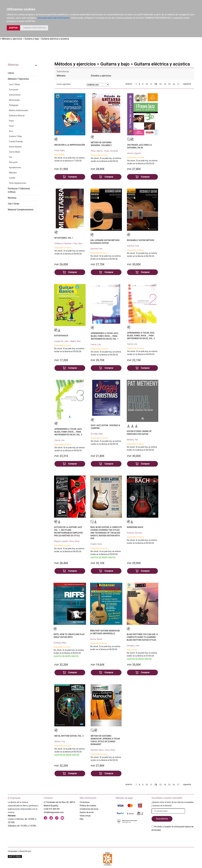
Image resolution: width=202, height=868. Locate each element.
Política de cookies (88, 806)
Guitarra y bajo (32, 39)
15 (169, 84)
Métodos (13, 173)
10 (147, 84)
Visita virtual (85, 816)
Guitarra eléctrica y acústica (55, 39)
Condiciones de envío (89, 809)
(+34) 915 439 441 (52, 809)
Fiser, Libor (78, 243)
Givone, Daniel (96, 639)
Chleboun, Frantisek (63, 243)
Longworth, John (62, 341)
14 (165, 84)
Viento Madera (15, 147)
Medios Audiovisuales (18, 110)
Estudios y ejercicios (101, 76)
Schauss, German (134, 533)
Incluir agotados (64, 84)
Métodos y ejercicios (12, 39)
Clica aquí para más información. (54, 18)
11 (151, 84)
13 (160, 84)
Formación (14, 90)
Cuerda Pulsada (16, 142)
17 (178, 84)
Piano (11, 121)
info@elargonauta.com (54, 812)
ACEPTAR (13, 28)
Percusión (13, 162)
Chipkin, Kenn (96, 544)
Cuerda (12, 178)
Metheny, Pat (132, 440)
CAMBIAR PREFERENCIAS (34, 28)
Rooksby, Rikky (60, 643)
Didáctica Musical (17, 116)
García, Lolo (96, 344)
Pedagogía (14, 105)
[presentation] (173, 838)
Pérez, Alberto (97, 151)
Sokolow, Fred (96, 249)
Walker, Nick (75, 341)
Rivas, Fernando (111, 151)
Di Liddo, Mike (97, 434)
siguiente (187, 84)
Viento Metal (14, 152)
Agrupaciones (15, 167)
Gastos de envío (87, 812)
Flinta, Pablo (60, 150)
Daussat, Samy (97, 750)
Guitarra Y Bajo (15, 136)
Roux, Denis (75, 541)
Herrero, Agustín (134, 153)
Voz (11, 157)
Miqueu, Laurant (61, 541)
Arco (11, 131)
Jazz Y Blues (14, 84)
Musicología (14, 100)
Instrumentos (15, 95)
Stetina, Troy (60, 741)
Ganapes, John (133, 646)
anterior (129, 84)
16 (174, 84)
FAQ (81, 819)
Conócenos (85, 802)
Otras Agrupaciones (18, 183)
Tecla (11, 126)
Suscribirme (162, 819)
